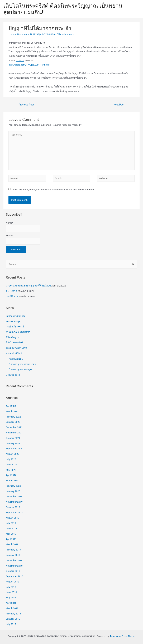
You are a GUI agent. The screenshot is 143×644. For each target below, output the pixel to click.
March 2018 (12, 608)
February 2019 (13, 550)
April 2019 (11, 539)
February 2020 (13, 486)
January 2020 (13, 491)
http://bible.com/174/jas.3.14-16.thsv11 (29, 65)
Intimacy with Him (15, 316)
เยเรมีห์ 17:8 (12, 296)
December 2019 (14, 496)
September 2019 (15, 512)
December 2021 (14, 427)
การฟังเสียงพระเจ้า (16, 327)
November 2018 (14, 566)
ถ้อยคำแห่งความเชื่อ (16, 348)
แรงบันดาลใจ (13, 375)
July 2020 (11, 459)
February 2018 (13, 614)
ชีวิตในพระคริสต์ (14, 342)
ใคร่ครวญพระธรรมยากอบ (43, 34)
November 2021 (14, 433)
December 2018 (14, 560)
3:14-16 (20, 60)
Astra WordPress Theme (122, 636)
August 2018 (13, 582)
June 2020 (11, 465)
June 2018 (11, 592)
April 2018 (11, 603)
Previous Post (25, 105)
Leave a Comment (18, 34)
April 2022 (11, 406)
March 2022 (12, 411)
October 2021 (13, 438)
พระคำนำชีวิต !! (14, 353)
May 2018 (11, 597)
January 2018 (13, 619)
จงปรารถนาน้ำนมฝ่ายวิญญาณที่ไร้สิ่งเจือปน (28, 286)
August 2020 (13, 454)
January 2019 (13, 555)
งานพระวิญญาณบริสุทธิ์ (18, 332)
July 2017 (11, 624)
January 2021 (13, 443)
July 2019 (11, 523)
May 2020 (11, 470)
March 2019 (12, 544)
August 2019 (13, 518)
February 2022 (13, 417)
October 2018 (13, 571)
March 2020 (12, 480)
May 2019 (11, 534)
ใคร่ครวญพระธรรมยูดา (21, 369)
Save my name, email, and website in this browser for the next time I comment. (54, 189)
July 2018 (11, 587)
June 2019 (11, 528)
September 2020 (15, 448)
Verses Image (13, 321)
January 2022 (13, 422)
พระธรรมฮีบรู (16, 359)
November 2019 (14, 502)
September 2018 (15, 576)
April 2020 (11, 475)
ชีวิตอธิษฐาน (12, 337)
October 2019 (13, 507)
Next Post (121, 105)
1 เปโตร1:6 (12, 291)
